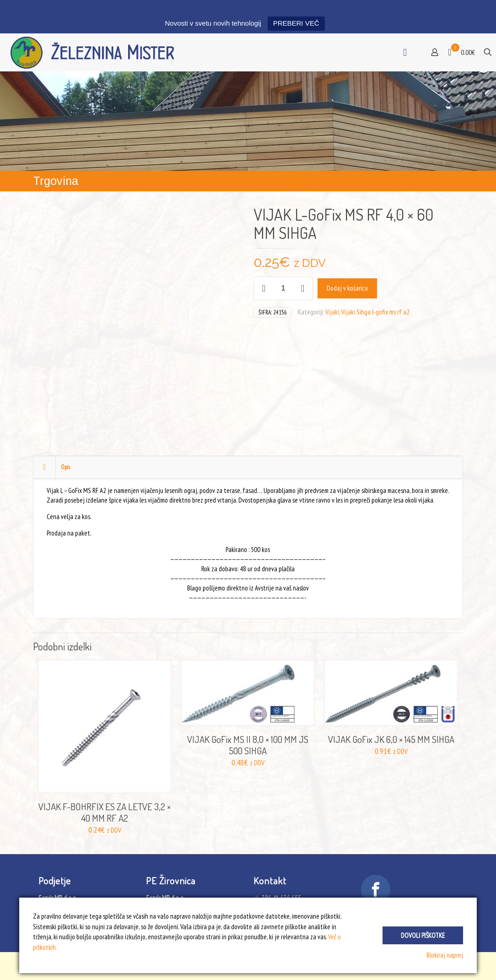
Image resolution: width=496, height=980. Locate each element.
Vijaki (332, 312)
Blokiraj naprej (445, 955)
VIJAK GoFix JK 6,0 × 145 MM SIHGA (391, 739)
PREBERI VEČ (296, 23)
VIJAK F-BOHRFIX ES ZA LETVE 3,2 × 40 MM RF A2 (105, 812)
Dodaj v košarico (347, 288)
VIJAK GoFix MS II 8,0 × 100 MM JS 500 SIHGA (248, 745)
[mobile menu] (405, 52)
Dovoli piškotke (423, 935)
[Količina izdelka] (283, 288)
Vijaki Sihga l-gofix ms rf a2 (375, 312)
